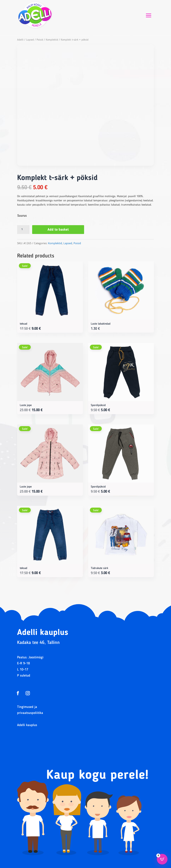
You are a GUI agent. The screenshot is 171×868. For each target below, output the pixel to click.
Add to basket (58, 230)
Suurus (22, 216)
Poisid (40, 40)
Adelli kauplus (27, 725)
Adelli (20, 40)
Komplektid (52, 40)
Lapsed (30, 40)
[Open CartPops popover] (162, 859)
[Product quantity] (23, 230)
